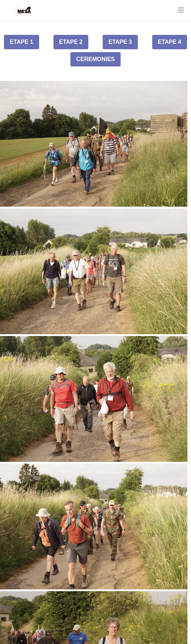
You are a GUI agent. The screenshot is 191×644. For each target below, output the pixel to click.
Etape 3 (120, 42)
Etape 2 (71, 42)
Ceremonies (95, 59)
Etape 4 (170, 42)
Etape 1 (22, 42)
